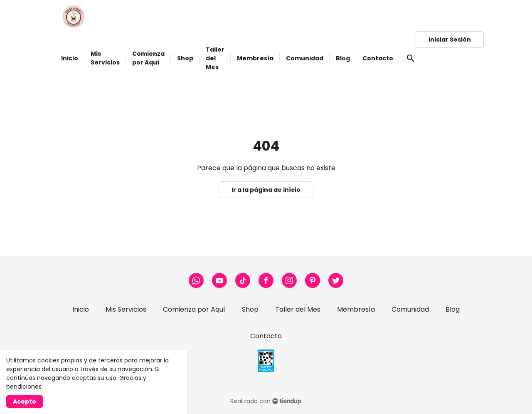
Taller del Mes (298, 309)
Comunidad (410, 309)
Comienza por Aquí (194, 309)
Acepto (25, 402)
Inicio (81, 309)
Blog (453, 309)
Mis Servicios (126, 309)
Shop (250, 309)
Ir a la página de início (266, 190)
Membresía (356, 309)
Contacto (266, 336)
